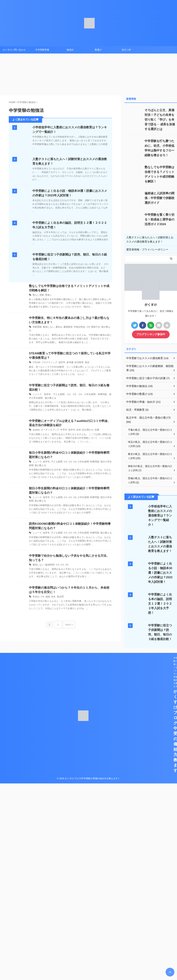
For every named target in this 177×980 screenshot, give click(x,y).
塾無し (47, 295)
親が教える (102, 328)
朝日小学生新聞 (103, 496)
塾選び (98, 50)
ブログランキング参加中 (151, 334)
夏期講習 (66, 328)
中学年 (62, 428)
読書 (93, 428)
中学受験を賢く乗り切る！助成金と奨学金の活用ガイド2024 (160, 219)
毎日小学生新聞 (103, 460)
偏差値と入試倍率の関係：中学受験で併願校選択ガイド (160, 198)
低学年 (60, 360)
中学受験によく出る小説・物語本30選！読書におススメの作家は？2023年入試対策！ (161, 564)
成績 (47, 596)
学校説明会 (76, 328)
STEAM (36, 360)
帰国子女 (91, 328)
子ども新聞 (55, 460)
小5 (68, 460)
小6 (84, 328)
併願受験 (37, 328)
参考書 (68, 360)
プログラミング (48, 360)
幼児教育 (76, 360)
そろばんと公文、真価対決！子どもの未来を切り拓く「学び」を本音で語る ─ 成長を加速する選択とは (160, 120)
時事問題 (91, 460)
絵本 (76, 428)
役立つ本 (126, 50)
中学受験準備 (42, 50)
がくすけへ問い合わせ (14, 50)
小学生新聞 (80, 460)
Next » (68, 623)
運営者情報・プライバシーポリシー (146, 250)
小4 (63, 460)
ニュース (37, 460)
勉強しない (47, 328)
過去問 (59, 596)
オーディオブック (49, 428)
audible (36, 428)
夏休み (57, 328)
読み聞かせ (84, 428)
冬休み (36, 596)
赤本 (52, 596)
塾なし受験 (38, 295)
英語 (84, 360)
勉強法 (70, 50)
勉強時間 (49, 564)
